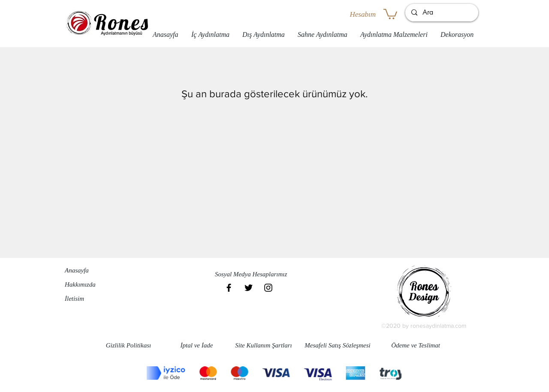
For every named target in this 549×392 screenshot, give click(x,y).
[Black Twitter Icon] (249, 288)
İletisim (74, 299)
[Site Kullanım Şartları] (264, 345)
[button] (390, 13)
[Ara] (441, 13)
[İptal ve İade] (197, 345)
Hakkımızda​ (80, 284)
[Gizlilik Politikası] (128, 345)
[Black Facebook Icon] (229, 288)
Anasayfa (77, 270)
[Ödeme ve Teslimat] (416, 345)
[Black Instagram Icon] (268, 288)
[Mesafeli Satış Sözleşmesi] (338, 345)
